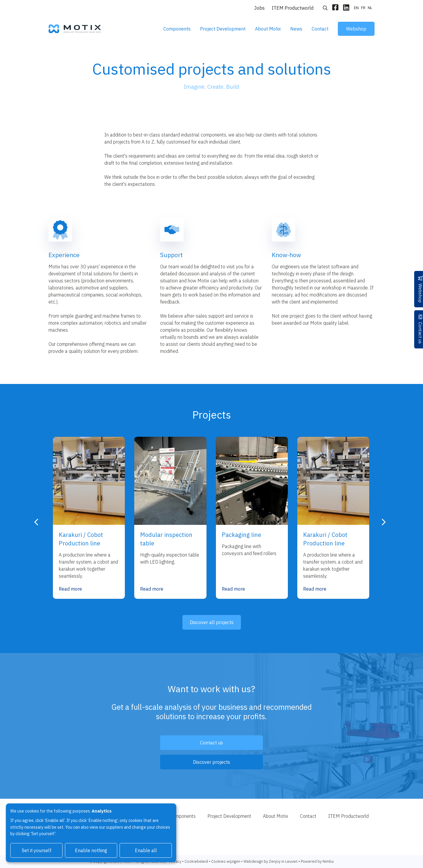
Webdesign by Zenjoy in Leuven (271, 861)
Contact (320, 29)
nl (370, 8)
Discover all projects (212, 622)
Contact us (417, 335)
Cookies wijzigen (226, 861)
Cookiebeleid (196, 861)
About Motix (268, 29)
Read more (70, 589)
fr (363, 8)
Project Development (223, 29)
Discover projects (211, 762)
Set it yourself (37, 850)
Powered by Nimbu (317, 861)
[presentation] (36, 522)
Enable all (146, 850)
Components (177, 29)
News (296, 29)
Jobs (259, 8)
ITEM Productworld (293, 8)
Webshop (356, 29)
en (356, 8)
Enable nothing (91, 850)
